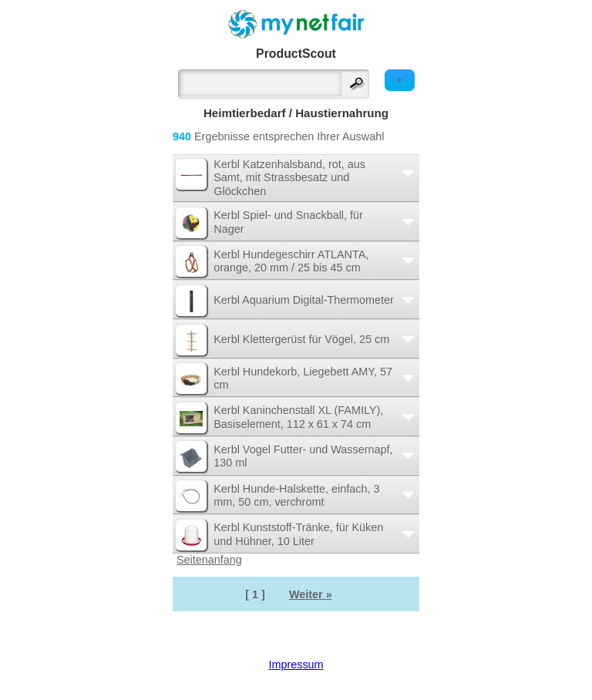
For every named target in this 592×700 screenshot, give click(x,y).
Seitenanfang (209, 560)
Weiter (311, 594)
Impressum (296, 665)
